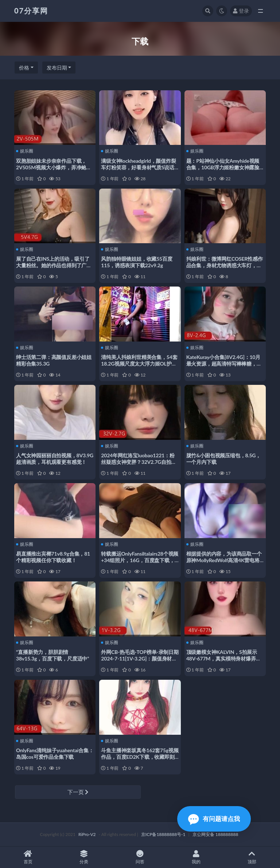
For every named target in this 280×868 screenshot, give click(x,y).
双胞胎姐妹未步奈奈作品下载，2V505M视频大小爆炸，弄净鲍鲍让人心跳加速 (54, 167)
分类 (84, 857)
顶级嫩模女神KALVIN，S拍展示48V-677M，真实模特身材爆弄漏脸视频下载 (224, 658)
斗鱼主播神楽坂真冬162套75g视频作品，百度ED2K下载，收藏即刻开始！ (140, 757)
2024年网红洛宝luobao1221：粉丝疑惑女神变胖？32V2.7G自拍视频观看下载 (139, 462)
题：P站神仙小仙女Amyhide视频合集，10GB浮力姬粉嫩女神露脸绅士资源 (223, 167)
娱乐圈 (25, 151)
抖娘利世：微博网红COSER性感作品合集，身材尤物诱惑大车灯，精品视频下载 (225, 265)
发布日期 (57, 68)
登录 (241, 11)
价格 (24, 68)
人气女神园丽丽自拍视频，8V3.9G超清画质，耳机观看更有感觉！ (55, 459)
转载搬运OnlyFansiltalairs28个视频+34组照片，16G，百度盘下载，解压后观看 (140, 560)
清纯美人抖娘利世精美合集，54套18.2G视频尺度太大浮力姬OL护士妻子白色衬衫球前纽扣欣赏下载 (139, 364)
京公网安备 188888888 (215, 834)
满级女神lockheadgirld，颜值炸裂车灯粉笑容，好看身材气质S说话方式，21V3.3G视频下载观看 (138, 167)
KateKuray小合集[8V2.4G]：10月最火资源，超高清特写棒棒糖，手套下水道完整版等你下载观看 (224, 364)
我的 (196, 857)
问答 (140, 857)
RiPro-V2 (87, 834)
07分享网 (31, 11)
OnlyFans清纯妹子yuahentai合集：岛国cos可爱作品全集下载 (55, 753)
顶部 (252, 857)
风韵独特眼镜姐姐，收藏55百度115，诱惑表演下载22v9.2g (137, 262)
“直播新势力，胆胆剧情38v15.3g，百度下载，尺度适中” (52, 655)
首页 (28, 857)
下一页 (78, 792)
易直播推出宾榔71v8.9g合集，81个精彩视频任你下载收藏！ (53, 557)
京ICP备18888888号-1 (163, 834)
